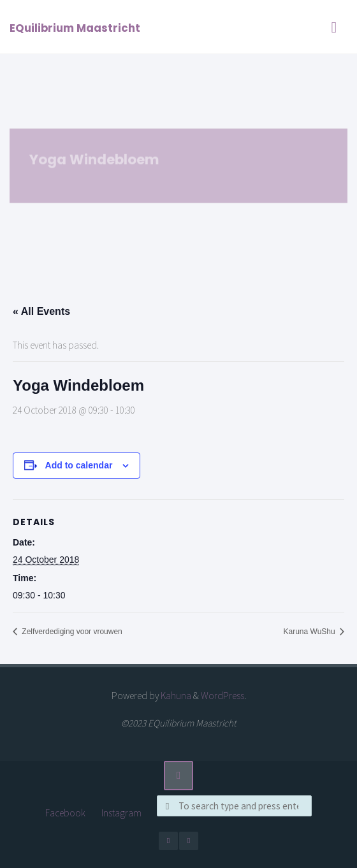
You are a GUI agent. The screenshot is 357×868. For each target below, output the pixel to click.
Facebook (65, 813)
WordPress (222, 696)
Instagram (121, 813)
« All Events (41, 311)
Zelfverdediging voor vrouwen (71, 632)
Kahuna (175, 696)
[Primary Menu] (334, 27)
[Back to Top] (178, 776)
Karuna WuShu (311, 632)
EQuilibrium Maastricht (75, 28)
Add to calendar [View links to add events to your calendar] (79, 465)
